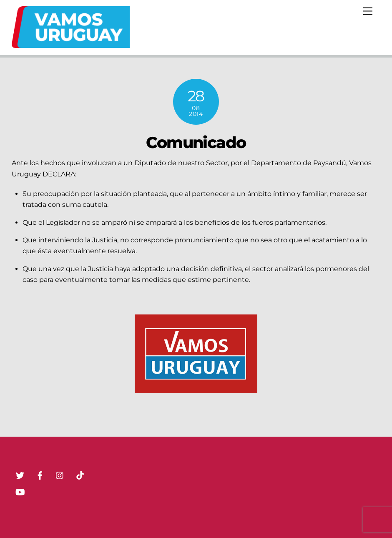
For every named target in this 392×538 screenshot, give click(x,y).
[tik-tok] (80, 475)
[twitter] (20, 475)
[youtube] (20, 491)
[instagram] (60, 475)
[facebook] (40, 475)
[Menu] (368, 11)
